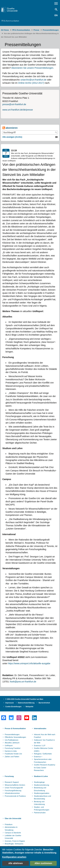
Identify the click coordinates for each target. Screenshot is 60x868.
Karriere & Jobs (11, 751)
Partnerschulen (40, 813)
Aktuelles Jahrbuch (12, 743)
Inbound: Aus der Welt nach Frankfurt (45, 736)
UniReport (9, 746)
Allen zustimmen (43, 863)
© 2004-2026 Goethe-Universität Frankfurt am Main (24, 699)
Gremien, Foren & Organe (15, 841)
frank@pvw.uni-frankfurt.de (23, 682)
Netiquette (29, 707)
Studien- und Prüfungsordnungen (42, 808)
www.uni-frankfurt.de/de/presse (18, 110)
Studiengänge (39, 782)
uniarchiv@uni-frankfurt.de (33, 80)
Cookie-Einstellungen (13, 707)
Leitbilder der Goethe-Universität (13, 837)
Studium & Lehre (41, 776)
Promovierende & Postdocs (15, 796)
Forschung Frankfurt (13, 748)
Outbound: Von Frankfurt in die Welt (44, 741)
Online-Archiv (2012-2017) (31, 83)
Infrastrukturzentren (12, 793)
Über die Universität (13, 818)
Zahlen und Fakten (12, 757)
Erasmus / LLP (40, 746)
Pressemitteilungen (12, 734)
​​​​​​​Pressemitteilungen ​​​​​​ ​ (51, 30)
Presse (36, 30)
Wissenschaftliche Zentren (15, 785)
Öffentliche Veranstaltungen (15, 737)
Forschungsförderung (13, 790)
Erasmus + (38, 757)
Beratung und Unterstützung (39, 803)
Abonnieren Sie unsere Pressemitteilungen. (33, 68)
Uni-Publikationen (12, 740)
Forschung (9, 776)
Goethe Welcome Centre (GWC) (43, 750)
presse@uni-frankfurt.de (14, 104)
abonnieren (10, 128)
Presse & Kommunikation (15, 728)
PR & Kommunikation (10, 21)
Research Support (12, 782)
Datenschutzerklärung (26, 703)
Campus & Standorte (13, 833)
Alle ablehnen (16, 863)
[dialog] (30, 857)
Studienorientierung (41, 785)
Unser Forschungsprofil (14, 788)
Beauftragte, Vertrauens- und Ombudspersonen (14, 845)
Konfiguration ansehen (14, 857)
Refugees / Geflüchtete (43, 754)
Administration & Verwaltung (11, 829)
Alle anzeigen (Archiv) (12, 137)
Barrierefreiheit (44, 703)
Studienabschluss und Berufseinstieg (42, 797)
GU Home (5, 30)
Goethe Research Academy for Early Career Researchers (45, 768)
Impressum (10, 703)
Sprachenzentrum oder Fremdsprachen (43, 761)
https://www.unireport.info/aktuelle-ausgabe (29, 663)
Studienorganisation (42, 793)
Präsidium (9, 824)
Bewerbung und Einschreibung (40, 789)
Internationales (40, 728)
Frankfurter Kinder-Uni (13, 754)
